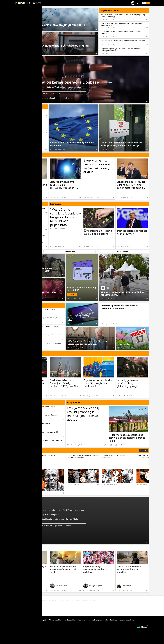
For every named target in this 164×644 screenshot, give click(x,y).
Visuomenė (75, 601)
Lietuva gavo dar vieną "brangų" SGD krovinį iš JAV (39, 514)
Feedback (113, 620)
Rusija (21, 353)
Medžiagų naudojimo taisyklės (37, 620)
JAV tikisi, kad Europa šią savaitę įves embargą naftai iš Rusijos (44, 526)
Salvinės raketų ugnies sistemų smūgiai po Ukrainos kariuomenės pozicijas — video (50, 88)
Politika (22, 305)
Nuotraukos (105, 256)
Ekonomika (24, 402)
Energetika (30, 505)
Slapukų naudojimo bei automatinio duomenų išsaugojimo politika (86, 620)
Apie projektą (20, 620)
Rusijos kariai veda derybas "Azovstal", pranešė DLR (39, 94)
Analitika (23, 204)
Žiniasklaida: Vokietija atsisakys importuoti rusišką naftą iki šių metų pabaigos (51, 510)
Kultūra (85, 601)
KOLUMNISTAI (25, 549)
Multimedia (94, 601)
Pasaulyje (46, 601)
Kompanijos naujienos (127, 620)
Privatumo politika (55, 620)
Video (19, 256)
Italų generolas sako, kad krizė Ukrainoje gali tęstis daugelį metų (45, 98)
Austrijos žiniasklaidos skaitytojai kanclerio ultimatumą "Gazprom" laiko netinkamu (48, 520)
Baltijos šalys (75, 402)
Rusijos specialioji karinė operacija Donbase (58, 82)
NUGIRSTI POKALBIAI (29, 450)
